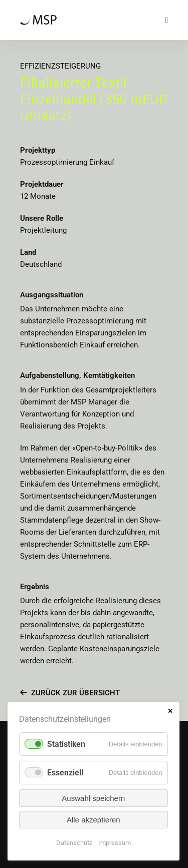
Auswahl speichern (93, 798)
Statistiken (66, 744)
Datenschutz (74, 843)
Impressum (115, 843)
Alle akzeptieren (93, 820)
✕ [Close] (170, 711)
